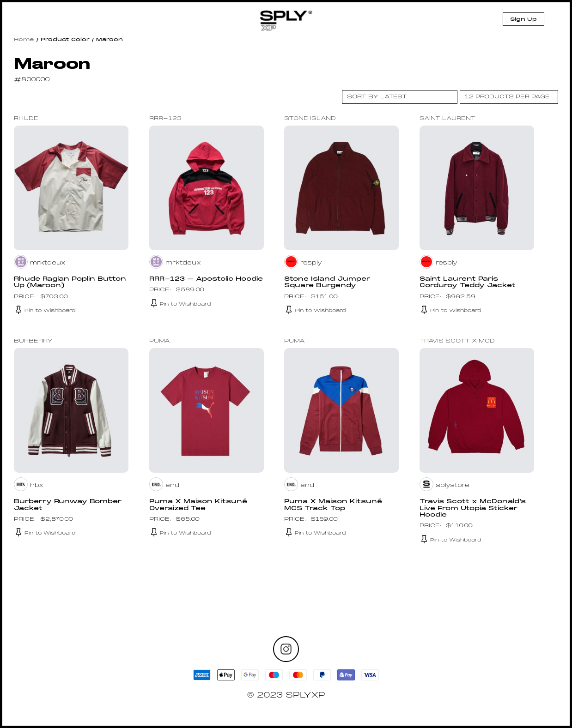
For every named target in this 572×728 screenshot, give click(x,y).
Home (24, 40)
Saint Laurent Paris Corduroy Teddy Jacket (469, 283)
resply (311, 263)
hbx (37, 486)
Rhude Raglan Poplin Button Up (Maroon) (57, 283)
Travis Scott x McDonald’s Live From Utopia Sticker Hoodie (475, 508)
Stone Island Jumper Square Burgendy (329, 283)
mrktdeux (48, 263)
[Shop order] (400, 97)
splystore (453, 486)
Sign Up (523, 19)
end (172, 486)
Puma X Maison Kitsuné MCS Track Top (335, 505)
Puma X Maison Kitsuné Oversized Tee (200, 505)
